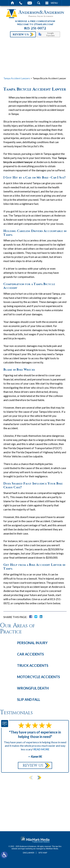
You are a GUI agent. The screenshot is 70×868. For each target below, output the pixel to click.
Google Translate (50, 34)
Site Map (43, 853)
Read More (41, 749)
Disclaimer (29, 853)
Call (21, 3)
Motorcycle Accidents (38, 677)
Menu (54, 3)
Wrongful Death (33, 688)
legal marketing (27, 849)
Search (39, 3)
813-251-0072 (35, 28)
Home (13, 3)
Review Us (21, 35)
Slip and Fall (29, 699)
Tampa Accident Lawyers (17, 78)
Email (30, 3)
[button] (39, 778)
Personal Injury (32, 643)
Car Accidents (30, 654)
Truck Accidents (33, 665)
